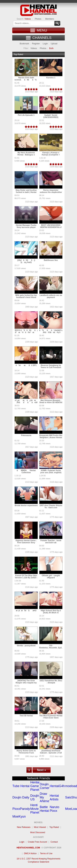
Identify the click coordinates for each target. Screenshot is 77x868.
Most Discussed (38, 832)
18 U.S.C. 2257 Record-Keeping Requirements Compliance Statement (38, 860)
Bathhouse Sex (51, 260)
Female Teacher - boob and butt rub (51, 541)
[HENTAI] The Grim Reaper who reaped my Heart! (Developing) (26, 683)
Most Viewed (40, 827)
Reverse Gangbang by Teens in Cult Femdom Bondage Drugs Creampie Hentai (51, 368)
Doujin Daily (21, 797)
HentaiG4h (57, 786)
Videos (28, 19)
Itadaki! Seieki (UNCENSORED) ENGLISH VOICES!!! (51, 117)
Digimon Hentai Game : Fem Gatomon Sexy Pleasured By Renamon (26, 543)
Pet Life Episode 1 (26, 115)
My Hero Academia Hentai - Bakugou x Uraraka (26, 155)
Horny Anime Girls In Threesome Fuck (26, 752)
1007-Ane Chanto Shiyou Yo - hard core (51, 506)
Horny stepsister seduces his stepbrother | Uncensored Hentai (51, 192)
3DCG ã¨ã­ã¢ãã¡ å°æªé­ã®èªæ (26, 331)
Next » (42, 770)
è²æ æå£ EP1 (26, 365)
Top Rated (54, 827)
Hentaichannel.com (28, 848)
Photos (38, 19)
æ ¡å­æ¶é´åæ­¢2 (26, 610)
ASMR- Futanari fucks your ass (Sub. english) (51, 471)
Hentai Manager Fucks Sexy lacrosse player (26, 226)
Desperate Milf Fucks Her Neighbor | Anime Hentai (51, 436)
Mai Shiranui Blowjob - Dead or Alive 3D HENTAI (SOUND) (51, 402)
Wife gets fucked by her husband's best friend (26, 296)
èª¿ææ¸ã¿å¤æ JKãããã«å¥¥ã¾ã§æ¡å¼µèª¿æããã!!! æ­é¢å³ (34, 403)
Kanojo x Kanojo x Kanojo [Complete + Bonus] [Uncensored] (51, 155)
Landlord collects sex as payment (51, 296)
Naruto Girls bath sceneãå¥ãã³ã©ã (29, 79)
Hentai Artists (54, 797)
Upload (54, 44)
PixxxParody (21, 809)
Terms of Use (46, 853)
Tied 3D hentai (26, 716)
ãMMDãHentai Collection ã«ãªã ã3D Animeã (26, 474)
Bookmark (24, 44)
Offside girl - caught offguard (51, 577)
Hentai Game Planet (35, 786)
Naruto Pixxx (54, 809)
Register (36, 44)
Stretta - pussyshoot (26, 646)
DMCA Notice (30, 853)
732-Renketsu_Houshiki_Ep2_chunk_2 (55, 647)
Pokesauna (26, 435)
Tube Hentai (21, 786)
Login (45, 44)
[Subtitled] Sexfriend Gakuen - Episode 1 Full (51, 752)
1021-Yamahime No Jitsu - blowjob (51, 682)
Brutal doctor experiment (26, 505)
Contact (54, 842)
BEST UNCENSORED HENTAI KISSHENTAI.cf (51, 226)
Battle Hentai (44, 809)
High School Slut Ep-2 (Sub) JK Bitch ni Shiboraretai (51, 613)
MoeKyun (19, 816)
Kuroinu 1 (51, 78)
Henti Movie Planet (35, 809)
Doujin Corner (45, 786)
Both (51, 48)
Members (50, 19)
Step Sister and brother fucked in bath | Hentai (26, 191)
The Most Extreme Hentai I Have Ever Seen (51, 717)
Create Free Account (37, 842)
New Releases (24, 827)
